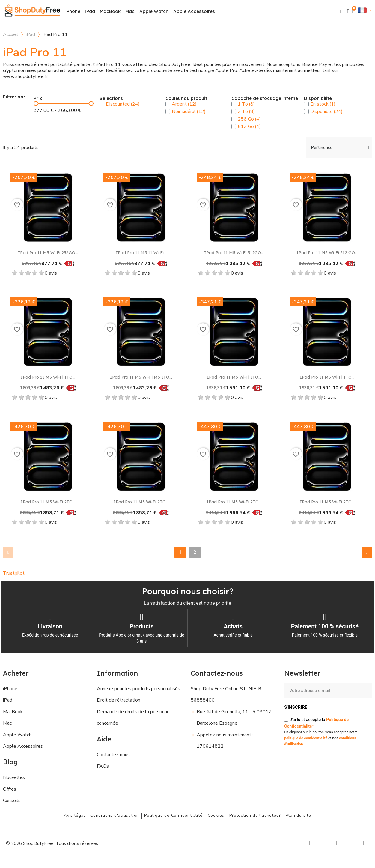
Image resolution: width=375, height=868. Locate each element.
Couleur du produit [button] (186, 98)
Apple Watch (154, 11)
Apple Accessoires (194, 11)
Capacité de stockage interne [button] (265, 98)
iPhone (73, 11)
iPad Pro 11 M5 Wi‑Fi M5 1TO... (141, 377)
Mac (130, 11)
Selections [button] (111, 98)
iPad (90, 11)
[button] (341, 12)
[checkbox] (102, 104)
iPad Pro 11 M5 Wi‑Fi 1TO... (48, 377)
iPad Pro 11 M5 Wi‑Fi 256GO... (48, 253)
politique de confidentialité (306, 738)
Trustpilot (14, 573)
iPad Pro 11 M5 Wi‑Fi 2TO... (48, 502)
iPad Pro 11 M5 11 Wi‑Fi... (141, 253)
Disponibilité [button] (318, 98)
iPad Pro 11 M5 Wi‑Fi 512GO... (234, 253)
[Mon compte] (348, 11)
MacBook (110, 11)
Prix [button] (38, 98)
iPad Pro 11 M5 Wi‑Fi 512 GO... (327, 253)
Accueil (11, 34)
